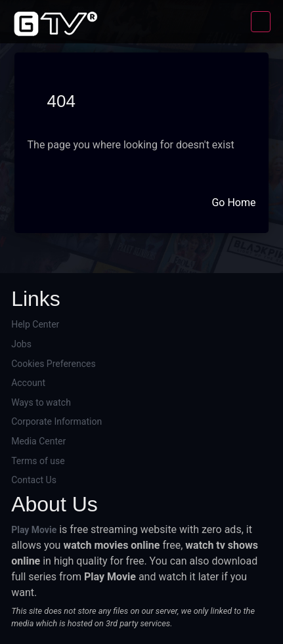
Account (28, 383)
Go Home (233, 203)
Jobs (21, 344)
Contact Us (34, 480)
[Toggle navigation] (261, 22)
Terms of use (38, 461)
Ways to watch (41, 402)
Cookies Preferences (53, 364)
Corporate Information (56, 421)
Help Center (35, 324)
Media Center (38, 441)
